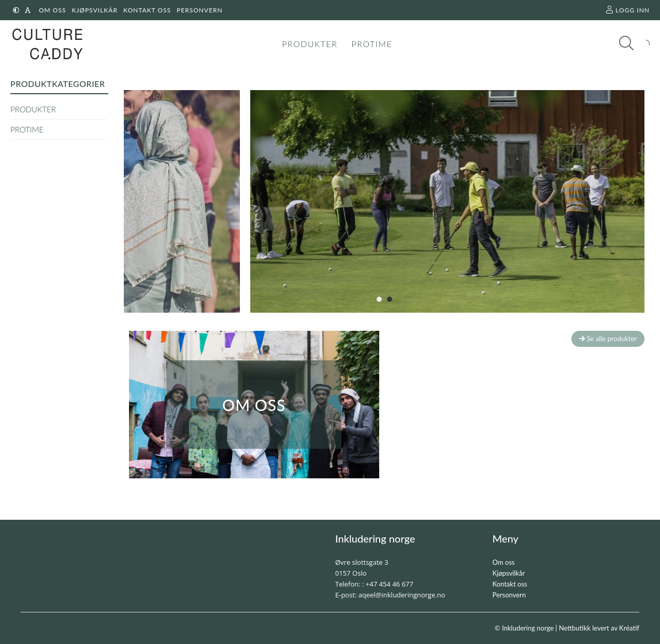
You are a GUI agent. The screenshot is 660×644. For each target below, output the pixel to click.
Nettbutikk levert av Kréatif (599, 628)
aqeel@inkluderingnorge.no (402, 595)
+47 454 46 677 (390, 584)
